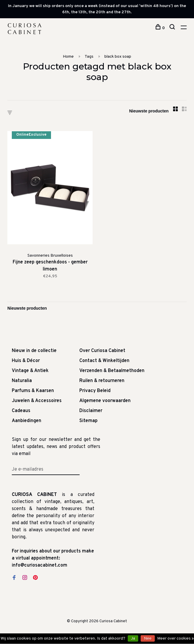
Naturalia (22, 381)
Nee (148, 639)
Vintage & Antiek (30, 371)
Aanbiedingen (27, 421)
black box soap (118, 57)
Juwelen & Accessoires (37, 401)
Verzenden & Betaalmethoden (112, 371)
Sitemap (88, 421)
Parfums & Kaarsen (33, 391)
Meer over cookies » (175, 639)
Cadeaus (21, 411)
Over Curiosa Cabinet (102, 351)
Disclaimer (91, 411)
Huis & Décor (26, 361)
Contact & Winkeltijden (104, 361)
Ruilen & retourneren (102, 381)
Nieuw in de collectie (34, 351)
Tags (89, 57)
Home (68, 57)
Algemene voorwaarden (105, 401)
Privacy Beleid (95, 391)
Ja (133, 639)
